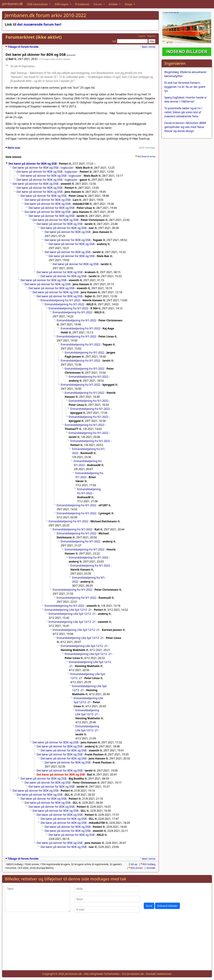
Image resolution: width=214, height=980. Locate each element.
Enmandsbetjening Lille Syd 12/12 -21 (68, 610)
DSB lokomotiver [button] (38, 4)
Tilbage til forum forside (23, 47)
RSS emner (137, 868)
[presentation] (169, 892)
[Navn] (107, 899)
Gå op (134, 864)
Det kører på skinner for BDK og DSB (33, 164)
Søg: (114, 41)
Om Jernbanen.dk (133, 974)
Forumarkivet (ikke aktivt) (34, 37)
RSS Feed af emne (146, 156)
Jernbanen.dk (12, 4)
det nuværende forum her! (39, 24)
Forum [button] (98, 4)
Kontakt (151, 868)
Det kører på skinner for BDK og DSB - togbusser (43, 168)
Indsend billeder (167, 906)
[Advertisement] (107, 944)
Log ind (142, 36)
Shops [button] (129, 4)
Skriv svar (14, 148)
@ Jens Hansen (63, 59)
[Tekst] (38, 899)
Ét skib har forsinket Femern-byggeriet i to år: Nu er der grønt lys (185, 87)
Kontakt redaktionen (159, 974)
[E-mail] (107, 909)
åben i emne (149, 47)
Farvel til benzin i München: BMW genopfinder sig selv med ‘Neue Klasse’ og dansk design (185, 127)
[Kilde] (107, 889)
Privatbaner (82, 4)
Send (149, 906)
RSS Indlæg (149, 864)
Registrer (151, 36)
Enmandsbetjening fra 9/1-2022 (60, 300)
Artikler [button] (114, 4)
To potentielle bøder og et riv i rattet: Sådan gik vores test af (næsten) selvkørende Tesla (183, 112)
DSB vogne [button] (62, 4)
